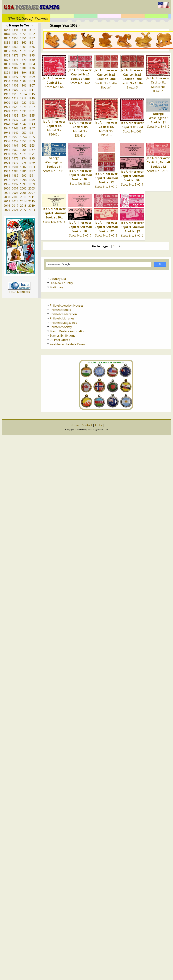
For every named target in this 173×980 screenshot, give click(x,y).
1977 (15, 163)
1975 (32, 158)
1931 (32, 111)
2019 (32, 206)
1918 (23, 98)
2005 (15, 193)
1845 (15, 30)
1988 (7, 176)
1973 (15, 158)
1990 (23, 176)
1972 (7, 158)
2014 (23, 201)
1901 (15, 81)
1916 (7, 98)
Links (99, 425)
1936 (7, 120)
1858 (7, 43)
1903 (32, 81)
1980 (7, 167)
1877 (7, 60)
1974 (23, 158)
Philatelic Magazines (63, 323)
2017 (15, 206)
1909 (15, 90)
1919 (32, 98)
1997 (15, 184)
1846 (23, 30)
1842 (7, 30)
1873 (15, 55)
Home (75, 425)
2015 (32, 201)
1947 (32, 128)
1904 (7, 85)
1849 (7, 34)
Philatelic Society (61, 327)
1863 (15, 47)
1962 (23, 146)
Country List (58, 279)
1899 (32, 77)
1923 (32, 103)
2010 (23, 197)
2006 (23, 193)
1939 (32, 120)
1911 (32, 90)
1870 (23, 51)
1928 (7, 111)
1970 (23, 154)
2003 (32, 188)
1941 (15, 124)
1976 (7, 163)
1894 (23, 73)
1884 (32, 64)
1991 (32, 176)
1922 (23, 103)
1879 (23, 60)
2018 (23, 206)
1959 (32, 141)
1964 (7, 150)
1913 (15, 94)
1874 (23, 55)
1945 (15, 128)
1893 (15, 73)
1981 (15, 167)
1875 (32, 55)
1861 (32, 43)
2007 (32, 193)
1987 (32, 171)
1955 (32, 137)
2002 (23, 188)
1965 (15, 150)
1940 (7, 124)
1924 (7, 107)
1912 (7, 94)
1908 (7, 90)
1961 (15, 146)
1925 (15, 107)
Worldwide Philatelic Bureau (68, 344)
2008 (7, 197)
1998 (23, 184)
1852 (32, 34)
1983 (32, 167)
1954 (23, 137)
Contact (87, 425)
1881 (7, 64)
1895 (32, 73)
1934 (23, 115)
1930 (23, 111)
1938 (23, 120)
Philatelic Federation (63, 314)
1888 (23, 68)
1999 (32, 184)
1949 (15, 133)
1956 (7, 141)
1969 (15, 154)
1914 (23, 94)
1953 (15, 137)
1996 (7, 184)
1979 (32, 163)
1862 (7, 47)
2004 (7, 193)
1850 (15, 34)
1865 (23, 47)
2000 (7, 188)
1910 (23, 90)
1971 (32, 154)
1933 (15, 115)
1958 (23, 141)
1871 (32, 51)
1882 (15, 64)
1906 (23, 85)
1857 (32, 38)
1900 (7, 81)
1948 (7, 133)
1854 (7, 38)
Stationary (57, 287)
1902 (23, 81)
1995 (32, 180)
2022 (23, 210)
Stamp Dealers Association (68, 331)
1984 (7, 171)
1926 (23, 107)
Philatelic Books (60, 310)
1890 (32, 68)
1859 (15, 43)
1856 (23, 38)
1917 (15, 98)
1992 (7, 180)
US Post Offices (60, 340)
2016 (7, 206)
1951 (32, 133)
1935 (32, 115)
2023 (32, 210)
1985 (15, 171)
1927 (32, 107)
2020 (7, 210)
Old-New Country (61, 283)
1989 (15, 176)
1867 (7, 51)
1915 (32, 94)
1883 (23, 64)
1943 (32, 124)
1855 (15, 38)
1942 (23, 124)
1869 (15, 51)
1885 (7, 68)
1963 (32, 146)
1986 (23, 171)
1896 (7, 77)
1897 (15, 77)
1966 (23, 150)
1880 (32, 60)
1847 (32, 30)
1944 (7, 128)
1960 (7, 146)
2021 (15, 210)
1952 (7, 137)
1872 (7, 55)
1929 (15, 111)
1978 (23, 163)
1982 (23, 167)
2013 (15, 201)
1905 (15, 85)
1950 (23, 133)
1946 (23, 128)
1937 (15, 120)
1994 (23, 180)
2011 (32, 197)
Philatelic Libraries (62, 318)
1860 (23, 43)
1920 (7, 103)
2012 (7, 201)
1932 (7, 115)
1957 (15, 141)
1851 (23, 34)
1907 (32, 85)
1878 (15, 60)
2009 (15, 197)
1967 (32, 150)
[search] (98, 264)
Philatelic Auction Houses (67, 306)
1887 (15, 68)
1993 (15, 180)
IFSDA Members (19, 292)
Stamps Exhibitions (62, 336)
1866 (32, 47)
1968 (7, 154)
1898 (23, 77)
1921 (15, 103)
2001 (15, 188)
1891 (7, 73)
